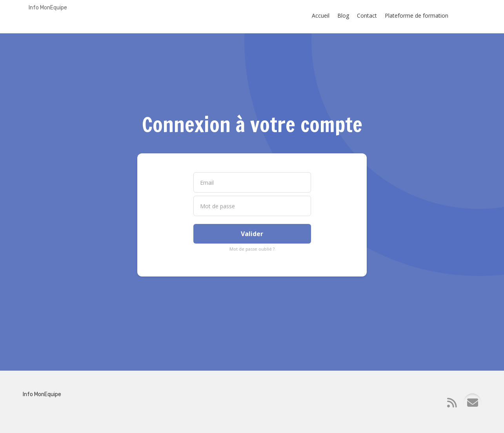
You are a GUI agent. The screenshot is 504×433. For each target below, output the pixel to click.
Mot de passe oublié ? (252, 249)
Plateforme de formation (417, 15)
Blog (343, 15)
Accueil (321, 15)
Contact (367, 15)
